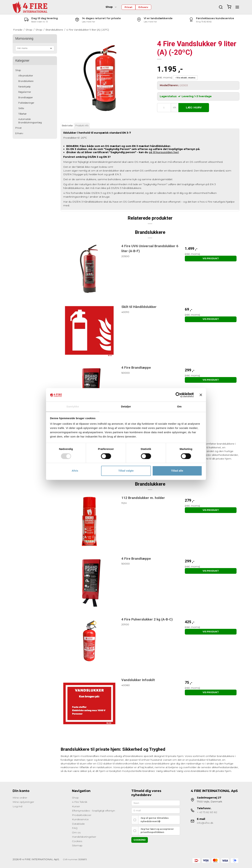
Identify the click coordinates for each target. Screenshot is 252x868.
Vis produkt (211, 258)
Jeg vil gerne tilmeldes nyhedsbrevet (155, 820)
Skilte (21, 108)
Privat (128, 7)
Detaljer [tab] (126, 407)
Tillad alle (177, 471)
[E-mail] (156, 810)
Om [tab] (179, 407)
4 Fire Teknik (80, 802)
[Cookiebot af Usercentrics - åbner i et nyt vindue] (178, 395)
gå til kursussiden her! (164, 152)
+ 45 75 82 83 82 (207, 812)
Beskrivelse (67, 126)
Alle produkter (26, 76)
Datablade (78, 824)
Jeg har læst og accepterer (157, 831)
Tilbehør (22, 114)
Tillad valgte (126, 471)
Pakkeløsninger (26, 103)
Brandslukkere (26, 81)
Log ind (17, 806)
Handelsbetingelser (84, 837)
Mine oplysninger (23, 802)
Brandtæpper (26, 97)
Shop (111, 7)
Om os (76, 832)
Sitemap (77, 845)
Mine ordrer (20, 798)
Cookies (77, 841)
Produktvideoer (82, 815)
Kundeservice (80, 819)
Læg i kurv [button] (194, 108)
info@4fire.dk (205, 823)
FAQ (75, 828)
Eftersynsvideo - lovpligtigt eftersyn (93, 811)
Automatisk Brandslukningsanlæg (30, 121)
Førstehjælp (24, 87)
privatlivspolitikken (152, 832)
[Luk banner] (201, 395)
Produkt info (82, 126)
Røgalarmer (25, 92)
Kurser (76, 806)
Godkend (140, 840)
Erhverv (143, 7)
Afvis (75, 471)
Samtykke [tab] (73, 407)
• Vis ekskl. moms (185, 78)
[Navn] (156, 803)
